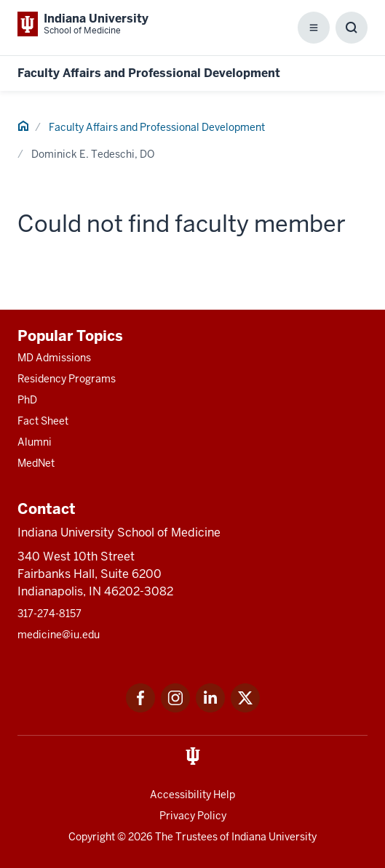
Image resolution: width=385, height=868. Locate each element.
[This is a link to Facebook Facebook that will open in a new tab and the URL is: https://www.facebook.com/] (140, 708)
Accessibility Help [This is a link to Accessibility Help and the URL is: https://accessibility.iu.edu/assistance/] (192, 795)
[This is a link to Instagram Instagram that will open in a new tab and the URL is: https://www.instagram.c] (175, 708)
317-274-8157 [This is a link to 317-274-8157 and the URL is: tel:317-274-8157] (49, 614)
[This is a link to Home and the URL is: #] (23, 128)
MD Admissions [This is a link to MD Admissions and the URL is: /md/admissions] (54, 358)
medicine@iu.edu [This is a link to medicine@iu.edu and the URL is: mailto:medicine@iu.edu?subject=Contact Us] (59, 635)
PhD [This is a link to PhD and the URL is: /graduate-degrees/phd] (27, 400)
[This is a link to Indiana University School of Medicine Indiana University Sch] (83, 24)
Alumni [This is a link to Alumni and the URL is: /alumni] (35, 442)
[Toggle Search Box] (352, 28)
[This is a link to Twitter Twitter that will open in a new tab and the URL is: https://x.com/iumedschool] (245, 708)
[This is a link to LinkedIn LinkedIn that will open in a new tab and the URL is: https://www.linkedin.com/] (210, 708)
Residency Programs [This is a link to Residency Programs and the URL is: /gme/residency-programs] (67, 379)
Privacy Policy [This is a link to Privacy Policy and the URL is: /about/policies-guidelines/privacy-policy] (193, 816)
